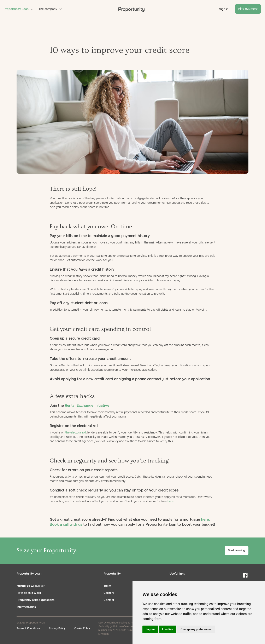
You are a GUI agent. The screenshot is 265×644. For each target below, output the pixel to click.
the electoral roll (76, 433)
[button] (19, 9)
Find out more (248, 9)
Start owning (237, 551)
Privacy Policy (57, 628)
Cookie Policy (82, 628)
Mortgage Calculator (31, 586)
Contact (109, 600)
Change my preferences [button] (196, 629)
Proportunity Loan (16, 9)
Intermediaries (26, 607)
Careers (109, 593)
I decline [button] (168, 629)
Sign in (224, 9)
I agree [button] (150, 629)
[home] (131, 9)
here (170, 501)
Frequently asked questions (36, 600)
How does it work (29, 593)
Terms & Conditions (28, 628)
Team (107, 586)
